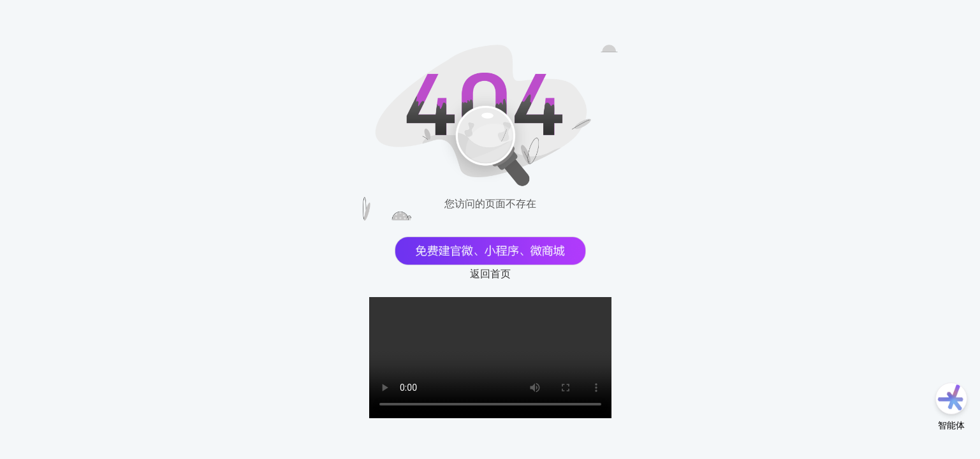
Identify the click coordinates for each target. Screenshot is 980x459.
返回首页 (490, 274)
